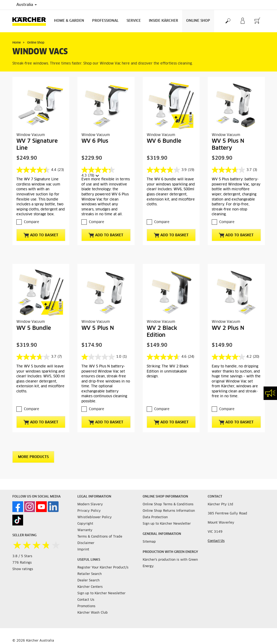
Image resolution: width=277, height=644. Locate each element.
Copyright (85, 524)
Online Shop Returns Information (169, 511)
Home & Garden (69, 21)
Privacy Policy (89, 511)
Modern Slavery (90, 505)
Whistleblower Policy (95, 517)
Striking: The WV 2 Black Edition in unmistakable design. (168, 371)
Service (134, 21)
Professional (105, 21)
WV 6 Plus (95, 141)
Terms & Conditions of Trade (100, 537)
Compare (32, 222)
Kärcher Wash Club (93, 613)
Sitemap (149, 542)
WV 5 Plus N (98, 328)
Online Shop (198, 21)
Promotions (86, 606)
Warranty (85, 530)
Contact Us (86, 600)
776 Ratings (22, 563)
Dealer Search (89, 581)
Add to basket (41, 235)
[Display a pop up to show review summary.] (97, 176)
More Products (33, 457)
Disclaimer (86, 543)
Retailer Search (90, 574)
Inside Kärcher (163, 21)
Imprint (83, 550)
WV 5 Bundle (34, 328)
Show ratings (23, 569)
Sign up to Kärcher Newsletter (101, 593)
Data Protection (155, 517)
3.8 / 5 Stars (22, 556)
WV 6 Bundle (164, 141)
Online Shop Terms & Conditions (168, 505)
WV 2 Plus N (228, 328)
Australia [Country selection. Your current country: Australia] (27, 5)
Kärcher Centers (90, 587)
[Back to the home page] (31, 21)
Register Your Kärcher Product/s (103, 568)
